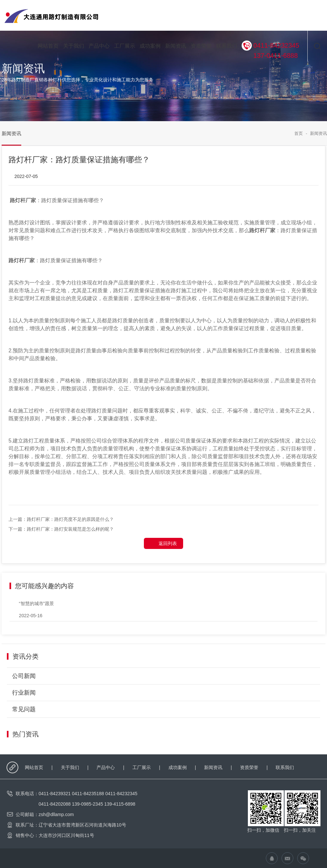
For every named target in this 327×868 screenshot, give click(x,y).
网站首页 (48, 46)
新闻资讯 (176, 46)
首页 (299, 133)
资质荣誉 (201, 46)
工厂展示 (125, 46)
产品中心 (99, 46)
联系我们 (227, 46)
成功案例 (150, 46)
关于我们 (74, 46)
